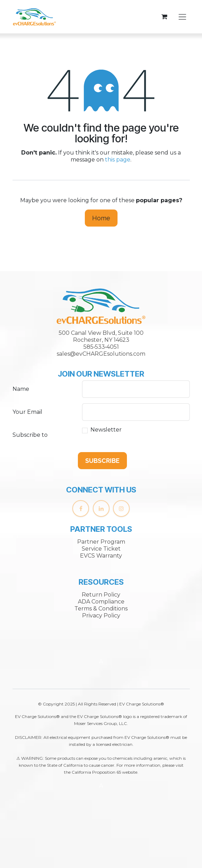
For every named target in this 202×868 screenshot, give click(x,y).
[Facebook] (81, 508)
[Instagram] (121, 508)
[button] (102, 461)
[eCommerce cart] (164, 17)
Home (101, 218)
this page (118, 160)
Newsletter (106, 430)
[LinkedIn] (101, 508)
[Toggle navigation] (182, 17)
